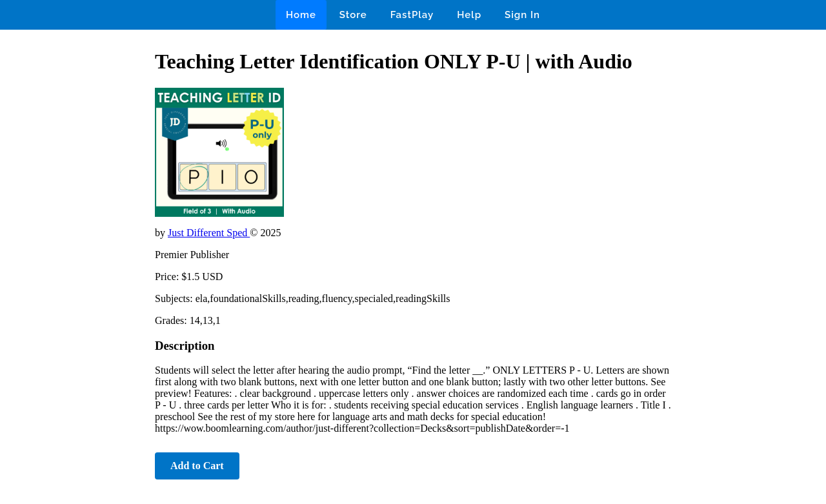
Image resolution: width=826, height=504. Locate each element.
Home (301, 15)
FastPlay (412, 15)
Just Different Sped (209, 233)
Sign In (522, 15)
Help (469, 15)
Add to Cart (197, 466)
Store (353, 15)
